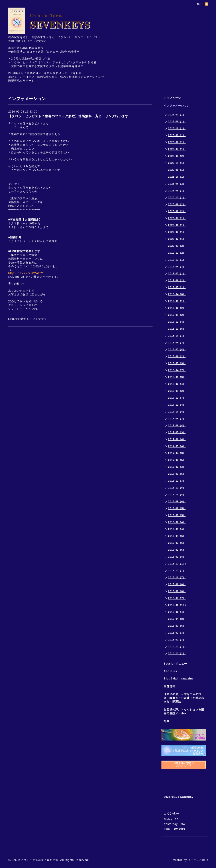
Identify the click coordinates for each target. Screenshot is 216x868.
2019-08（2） (177, 267)
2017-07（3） (177, 432)
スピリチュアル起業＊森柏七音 (38, 860)
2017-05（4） (177, 446)
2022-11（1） (177, 163)
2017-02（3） (177, 467)
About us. (171, 671)
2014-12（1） (177, 646)
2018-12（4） (177, 322)
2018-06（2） (177, 356)
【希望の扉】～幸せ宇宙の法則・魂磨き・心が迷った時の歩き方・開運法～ (184, 698)
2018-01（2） (177, 391)
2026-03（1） (177, 115)
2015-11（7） (177, 570)
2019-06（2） (177, 280)
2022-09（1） (177, 170)
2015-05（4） (177, 612)
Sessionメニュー (175, 664)
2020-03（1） (177, 232)
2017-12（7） (177, 398)
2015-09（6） (177, 584)
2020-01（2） (177, 246)
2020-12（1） (177, 197)
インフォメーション (177, 106)
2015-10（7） (177, 577)
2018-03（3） (177, 377)
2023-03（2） (177, 156)
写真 (167, 721)
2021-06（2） (177, 184)
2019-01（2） (177, 315)
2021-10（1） (177, 177)
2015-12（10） (178, 564)
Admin (204, 860)
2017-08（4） (177, 425)
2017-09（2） (177, 419)
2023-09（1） (177, 135)
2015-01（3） (177, 640)
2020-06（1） (177, 225)
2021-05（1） (177, 191)
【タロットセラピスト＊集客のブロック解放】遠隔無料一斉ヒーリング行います (68, 116)
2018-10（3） (177, 336)
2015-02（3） (177, 633)
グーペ (192, 860)
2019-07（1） (177, 273)
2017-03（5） (177, 460)
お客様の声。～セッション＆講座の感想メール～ (184, 711)
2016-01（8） (177, 557)
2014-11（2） (177, 653)
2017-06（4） (177, 439)
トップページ (172, 98)
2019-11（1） (177, 260)
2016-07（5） (177, 515)
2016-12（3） (177, 481)
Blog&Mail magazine (180, 679)
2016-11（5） (177, 488)
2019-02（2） (177, 308)
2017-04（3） (177, 453)
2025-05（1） (177, 121)
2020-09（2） (177, 204)
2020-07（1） (177, 218)
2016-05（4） (177, 529)
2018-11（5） (177, 329)
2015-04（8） (177, 619)
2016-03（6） (177, 543)
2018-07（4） (177, 349)
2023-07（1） (177, 149)
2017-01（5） (177, 474)
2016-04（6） (177, 536)
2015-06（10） (178, 605)
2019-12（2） (177, 253)
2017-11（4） (177, 405)
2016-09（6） (177, 501)
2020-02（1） (177, 239)
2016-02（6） (177, 550)
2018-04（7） (177, 370)
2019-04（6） (177, 294)
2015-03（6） (177, 626)
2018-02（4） (177, 384)
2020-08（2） (177, 211)
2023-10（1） (177, 128)
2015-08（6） (177, 591)
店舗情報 (169, 686)
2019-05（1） (177, 287)
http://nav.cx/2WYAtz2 (26, 273)
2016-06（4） (177, 522)
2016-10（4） (177, 495)
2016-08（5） (177, 508)
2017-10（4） (177, 412)
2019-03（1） (177, 301)
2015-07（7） (177, 598)
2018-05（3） (177, 363)
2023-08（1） (177, 142)
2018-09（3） (177, 343)
